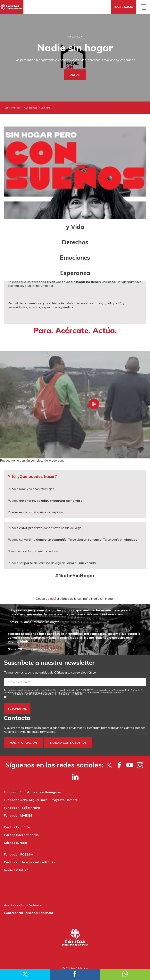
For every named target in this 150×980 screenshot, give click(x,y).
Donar (75, 75)
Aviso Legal (44, 694)
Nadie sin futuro (16, 870)
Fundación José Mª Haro (22, 808)
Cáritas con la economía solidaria (29, 862)
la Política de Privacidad (68, 694)
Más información (23, 743)
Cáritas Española (17, 827)
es (111, 693)
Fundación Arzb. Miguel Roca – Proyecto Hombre (41, 800)
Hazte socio (124, 7)
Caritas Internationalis (21, 835)
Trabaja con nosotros (68, 743)
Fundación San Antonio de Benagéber (33, 792)
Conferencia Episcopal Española (28, 913)
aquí (53, 599)
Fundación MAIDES (18, 815)
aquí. (61, 460)
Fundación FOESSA (18, 854)
